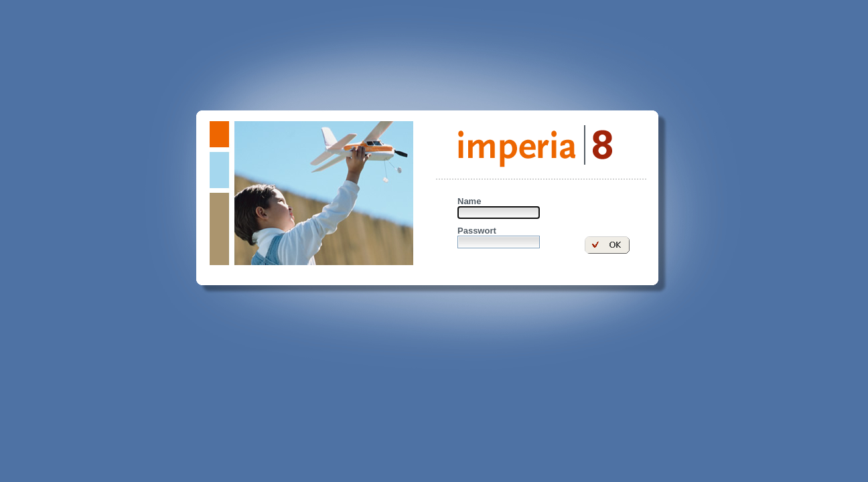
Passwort (477, 231)
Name (469, 201)
